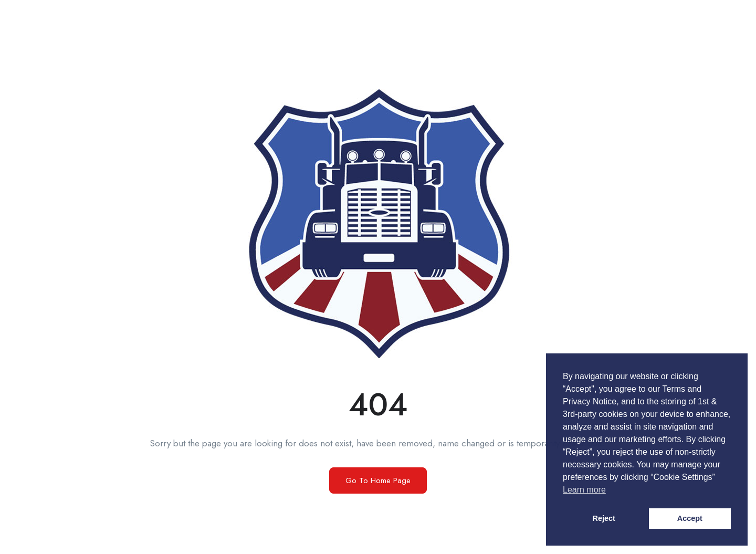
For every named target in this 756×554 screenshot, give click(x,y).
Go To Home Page (378, 480)
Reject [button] (604, 518)
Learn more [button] (584, 490)
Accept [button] (690, 518)
